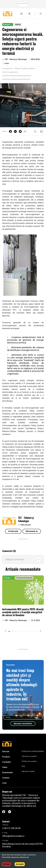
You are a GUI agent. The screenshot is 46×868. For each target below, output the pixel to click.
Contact (6, 778)
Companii (7, 762)
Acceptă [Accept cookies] (20, 864)
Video (5, 767)
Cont (4, 783)
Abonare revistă (28, 771)
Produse (6, 757)
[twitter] (20, 131)
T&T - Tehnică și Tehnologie (26, 519)
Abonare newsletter (23, 724)
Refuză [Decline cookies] (6, 864)
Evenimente (7, 773)
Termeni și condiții (29, 756)
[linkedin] (15, 131)
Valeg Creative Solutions (13, 447)
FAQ (23, 766)
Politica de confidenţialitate (33, 751)
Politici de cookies (29, 761)
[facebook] (10, 131)
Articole (6, 751)
